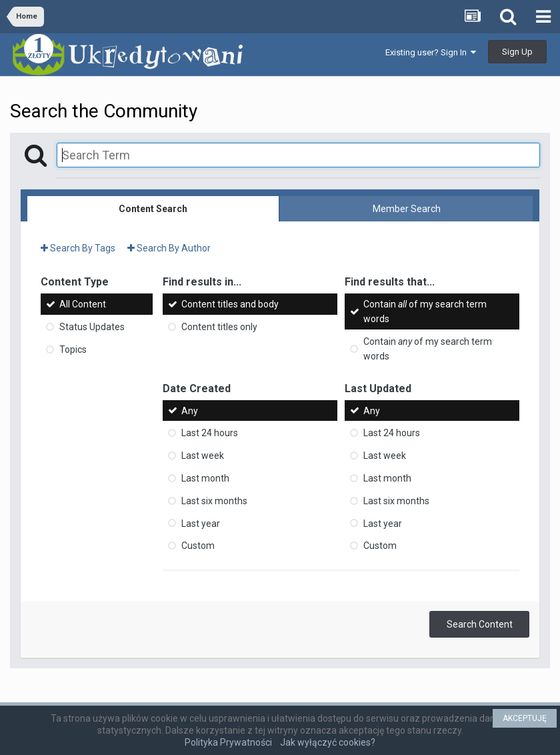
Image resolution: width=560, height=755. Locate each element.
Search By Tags (78, 248)
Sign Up (517, 52)
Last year (201, 523)
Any (190, 410)
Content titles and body (230, 304)
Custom (198, 546)
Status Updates (92, 327)
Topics (73, 349)
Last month (205, 478)
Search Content (480, 624)
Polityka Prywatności (228, 742)
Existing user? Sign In (431, 52)
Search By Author (169, 248)
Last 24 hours (210, 433)
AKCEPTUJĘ (525, 718)
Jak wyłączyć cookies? (328, 742)
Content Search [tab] (153, 209)
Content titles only (219, 327)
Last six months (214, 501)
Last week (203, 456)
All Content (83, 304)
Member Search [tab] (407, 209)
